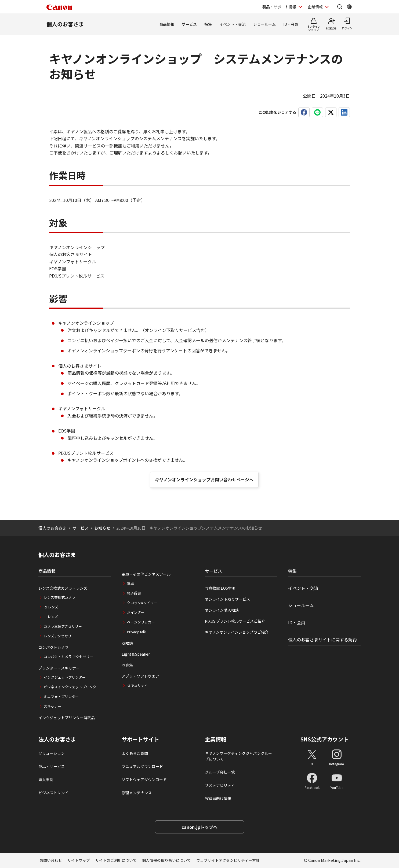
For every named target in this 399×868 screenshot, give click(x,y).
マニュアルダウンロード (142, 766)
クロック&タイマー (142, 603)
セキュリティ (137, 685)
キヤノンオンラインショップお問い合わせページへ (204, 479)
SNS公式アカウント (324, 739)
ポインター (136, 612)
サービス (189, 24)
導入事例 (46, 780)
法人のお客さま (57, 739)
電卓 (130, 583)
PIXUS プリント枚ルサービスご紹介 (235, 621)
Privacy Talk (136, 632)
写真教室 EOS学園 (220, 588)
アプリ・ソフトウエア (140, 676)
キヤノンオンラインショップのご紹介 (237, 632)
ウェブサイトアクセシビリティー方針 (228, 860)
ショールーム (264, 24)
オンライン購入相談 (222, 610)
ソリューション (52, 753)
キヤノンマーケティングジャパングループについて (238, 756)
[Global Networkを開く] (349, 7)
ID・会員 (291, 24)
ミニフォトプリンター (61, 697)
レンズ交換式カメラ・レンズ (63, 588)
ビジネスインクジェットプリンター (72, 687)
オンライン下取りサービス (227, 599)
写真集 (127, 665)
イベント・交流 (233, 24)
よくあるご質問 (135, 753)
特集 (208, 24)
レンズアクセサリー (59, 636)
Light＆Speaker (136, 654)
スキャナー (52, 706)
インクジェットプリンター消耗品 (67, 718)
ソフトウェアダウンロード (144, 780)
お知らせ (102, 528)
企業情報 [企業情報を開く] (315, 7)
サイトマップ (79, 860)
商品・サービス (52, 766)
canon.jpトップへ (199, 827)
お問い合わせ (51, 860)
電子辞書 (134, 593)
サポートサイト (140, 739)
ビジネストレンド (53, 793)
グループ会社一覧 (220, 772)
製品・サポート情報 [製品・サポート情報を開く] (279, 7)
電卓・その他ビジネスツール (146, 574)
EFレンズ (51, 617)
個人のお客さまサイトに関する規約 (322, 640)
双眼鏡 (127, 643)
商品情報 (167, 24)
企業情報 (216, 739)
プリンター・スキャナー (59, 668)
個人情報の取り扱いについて (166, 860)
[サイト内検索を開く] (340, 7)
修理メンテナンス (137, 793)
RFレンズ (51, 607)
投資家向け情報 (218, 798)
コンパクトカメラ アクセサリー (68, 657)
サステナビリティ (220, 785)
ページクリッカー (141, 622)
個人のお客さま (65, 24)
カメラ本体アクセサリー (63, 626)
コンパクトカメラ (53, 647)
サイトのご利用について (116, 860)
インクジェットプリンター (65, 677)
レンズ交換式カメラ (59, 597)
